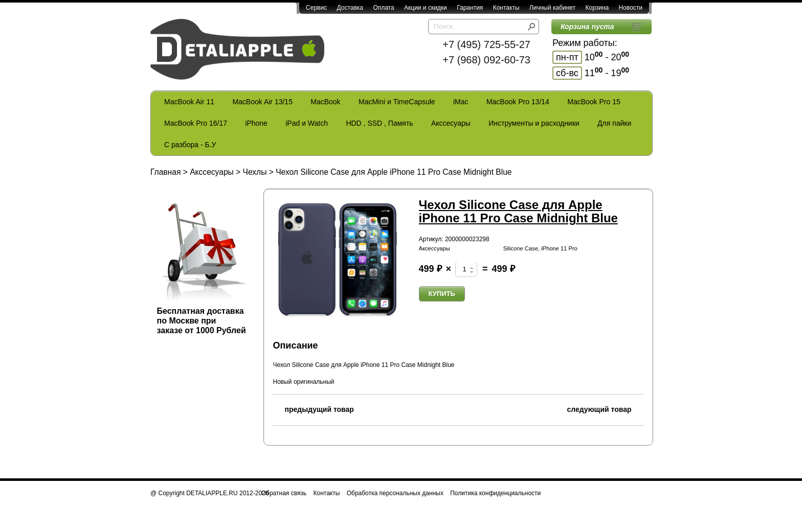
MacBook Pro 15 (594, 102)
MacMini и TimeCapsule (397, 102)
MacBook (325, 102)
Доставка (350, 8)
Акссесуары (451, 123)
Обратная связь (284, 493)
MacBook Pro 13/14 (518, 102)
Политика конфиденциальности (495, 493)
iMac (461, 102)
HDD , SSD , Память (379, 123)
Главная (165, 172)
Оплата (383, 8)
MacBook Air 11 (189, 102)
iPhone (256, 123)
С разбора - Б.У (190, 145)
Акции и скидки (426, 8)
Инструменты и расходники (534, 123)
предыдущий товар (314, 409)
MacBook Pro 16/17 (196, 123)
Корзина (597, 8)
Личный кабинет (552, 8)
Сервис (316, 8)
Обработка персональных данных (395, 493)
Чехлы (255, 172)
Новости (631, 8)
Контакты (506, 8)
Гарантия (470, 8)
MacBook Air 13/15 (262, 102)
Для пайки (614, 123)
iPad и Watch (307, 123)
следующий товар (605, 409)
